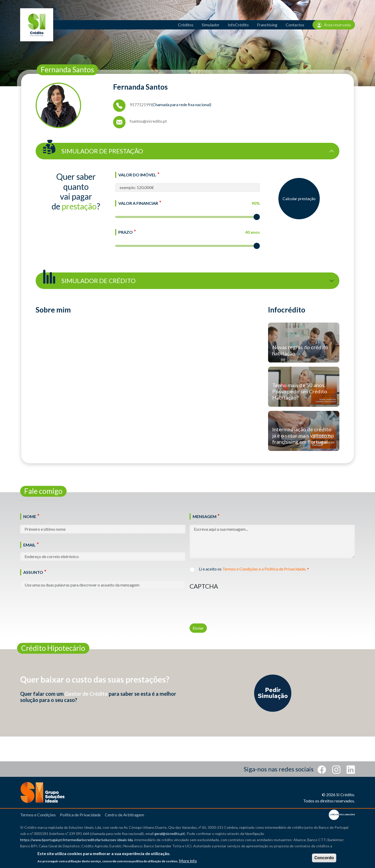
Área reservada (334, 25)
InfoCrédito (238, 25)
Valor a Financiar (138, 203)
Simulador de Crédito (88, 279)
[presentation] (229, 603)
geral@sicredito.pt (169, 834)
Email (29, 545)
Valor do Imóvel (137, 175)
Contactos (295, 25)
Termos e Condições (38, 815)
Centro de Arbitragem (124, 815)
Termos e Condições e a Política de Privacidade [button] (264, 569)
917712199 (140, 104)
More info (188, 861)
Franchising (267, 25)
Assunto (33, 572)
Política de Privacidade (80, 815)
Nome (30, 516)
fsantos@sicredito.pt (148, 121)
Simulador (211, 25)
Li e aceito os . (252, 569)
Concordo (324, 858)
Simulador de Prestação (92, 149)
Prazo (126, 232)
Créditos (186, 25)
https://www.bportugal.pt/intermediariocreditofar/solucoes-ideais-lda (76, 840)
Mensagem (205, 516)
